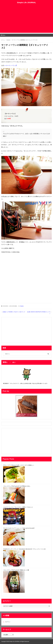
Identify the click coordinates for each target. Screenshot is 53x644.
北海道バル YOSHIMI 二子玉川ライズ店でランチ (14, 312)
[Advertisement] (26, 21)
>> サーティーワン (10, 65)
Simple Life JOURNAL (26, 2)
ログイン (8, 622)
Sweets (22, 306)
